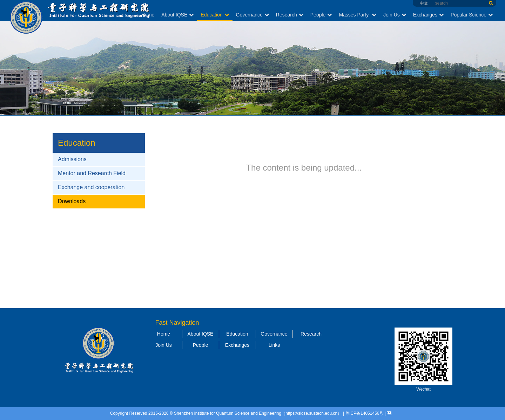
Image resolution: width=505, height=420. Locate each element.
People (321, 15)
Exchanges (428, 15)
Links (274, 345)
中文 (424, 3)
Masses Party (358, 15)
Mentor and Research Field (92, 173)
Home (148, 15)
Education (215, 15)
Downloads (72, 201)
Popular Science (472, 15)
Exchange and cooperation (91, 187)
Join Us (395, 15)
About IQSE (177, 15)
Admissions (72, 159)
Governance (252, 15)
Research (290, 15)
